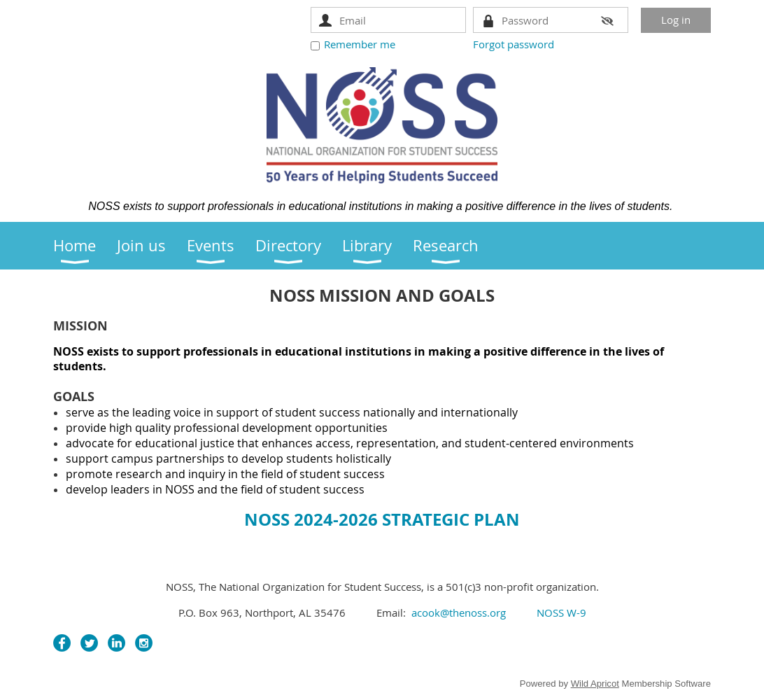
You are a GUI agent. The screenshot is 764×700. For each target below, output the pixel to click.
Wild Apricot (595, 684)
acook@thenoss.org (459, 612)
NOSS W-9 (560, 612)
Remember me (360, 44)
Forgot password (514, 44)
